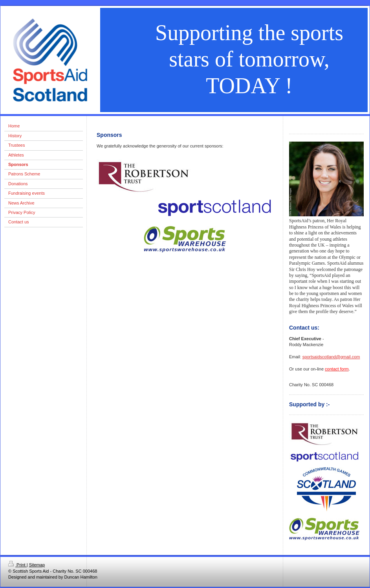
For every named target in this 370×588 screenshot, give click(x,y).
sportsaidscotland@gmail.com (331, 357)
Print (17, 565)
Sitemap (37, 565)
